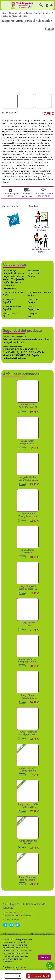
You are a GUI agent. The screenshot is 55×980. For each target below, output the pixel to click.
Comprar (41, 976)
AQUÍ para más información (13, 960)
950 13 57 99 (13, 920)
